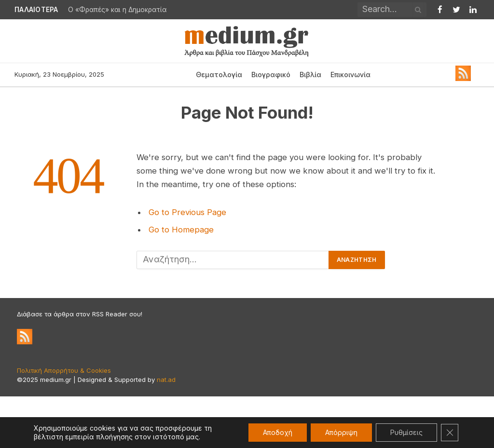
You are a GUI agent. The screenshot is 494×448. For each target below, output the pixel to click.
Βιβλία (310, 75)
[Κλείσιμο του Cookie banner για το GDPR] (450, 433)
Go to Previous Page (187, 212)
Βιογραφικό (271, 75)
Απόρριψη (341, 432)
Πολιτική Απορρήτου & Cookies (64, 370)
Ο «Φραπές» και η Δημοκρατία (117, 10)
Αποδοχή (278, 432)
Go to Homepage (181, 230)
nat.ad (166, 380)
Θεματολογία (219, 75)
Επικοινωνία (350, 75)
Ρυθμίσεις (406, 432)
